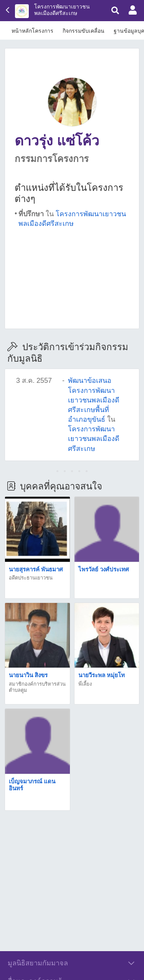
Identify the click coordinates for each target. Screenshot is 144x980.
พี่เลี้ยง (85, 684)
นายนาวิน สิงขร (28, 675)
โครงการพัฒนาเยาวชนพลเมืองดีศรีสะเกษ (62, 10)
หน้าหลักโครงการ (32, 31)
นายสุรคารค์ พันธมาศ (36, 569)
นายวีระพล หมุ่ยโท (102, 675)
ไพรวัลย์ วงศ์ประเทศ (104, 569)
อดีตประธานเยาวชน (31, 578)
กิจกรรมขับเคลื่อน (84, 31)
